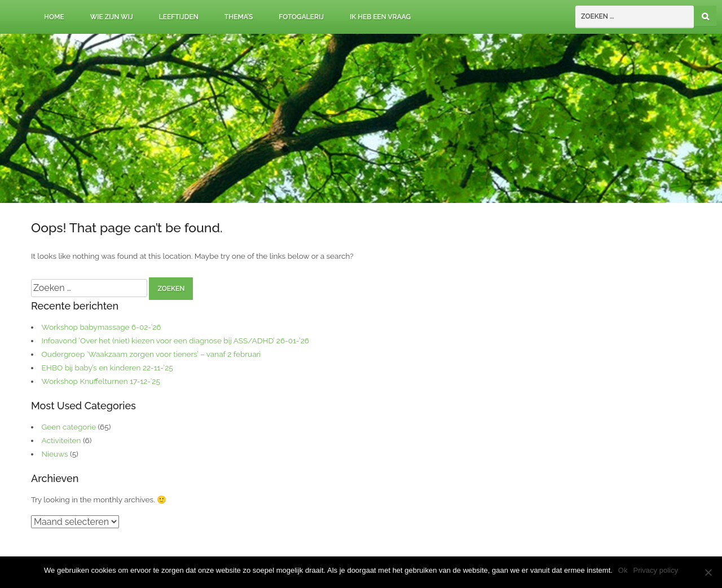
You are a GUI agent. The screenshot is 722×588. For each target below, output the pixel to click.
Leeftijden (179, 17)
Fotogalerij (301, 17)
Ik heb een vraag (380, 17)
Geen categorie (69, 427)
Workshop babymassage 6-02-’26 (102, 327)
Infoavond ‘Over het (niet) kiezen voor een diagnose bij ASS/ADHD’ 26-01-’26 (175, 341)
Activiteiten (61, 440)
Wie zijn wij (112, 17)
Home (54, 17)
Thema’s (239, 17)
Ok (623, 570)
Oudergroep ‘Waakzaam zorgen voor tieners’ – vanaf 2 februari (151, 354)
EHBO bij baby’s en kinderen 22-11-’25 (107, 368)
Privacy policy (655, 570)
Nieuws (55, 454)
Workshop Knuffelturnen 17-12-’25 (101, 381)
